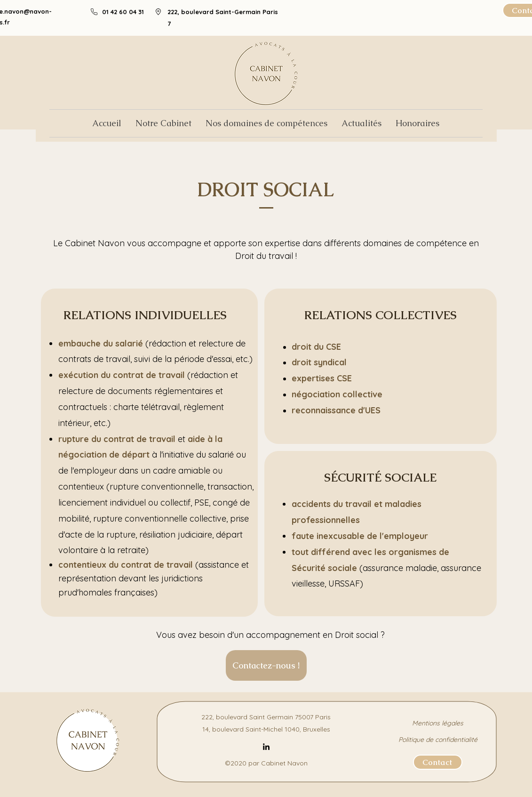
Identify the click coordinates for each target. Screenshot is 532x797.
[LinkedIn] (266, 747)
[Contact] (438, 762)
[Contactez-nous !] (266, 665)
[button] (266, 123)
